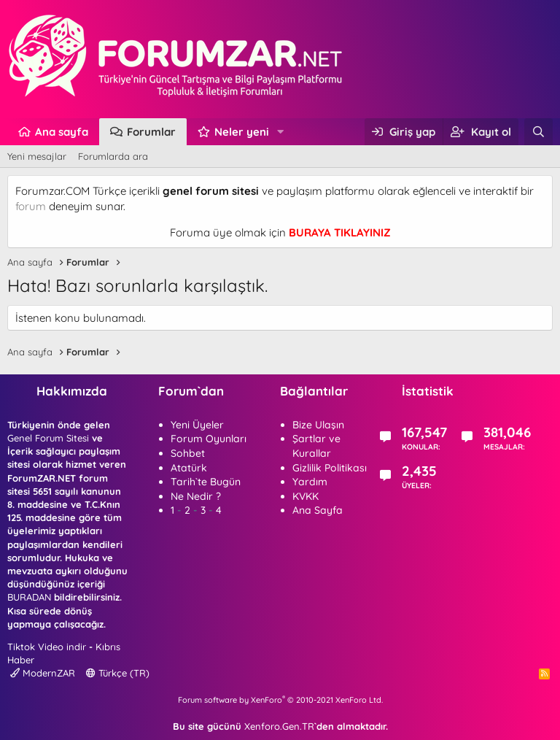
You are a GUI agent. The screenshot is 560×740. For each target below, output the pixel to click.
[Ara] (538, 132)
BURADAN (29, 597)
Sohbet (188, 453)
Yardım (310, 482)
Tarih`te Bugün (206, 482)
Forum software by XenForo (280, 700)
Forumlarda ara (113, 156)
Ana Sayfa (318, 510)
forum (31, 206)
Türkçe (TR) (118, 673)
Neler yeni (242, 132)
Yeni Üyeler (197, 425)
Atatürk (189, 468)
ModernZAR (43, 673)
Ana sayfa (62, 132)
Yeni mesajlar (37, 156)
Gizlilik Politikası (330, 468)
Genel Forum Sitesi (48, 438)
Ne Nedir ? (196, 496)
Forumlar (151, 132)
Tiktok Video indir (47, 647)
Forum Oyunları (209, 439)
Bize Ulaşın (318, 425)
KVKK (306, 496)
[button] (281, 132)
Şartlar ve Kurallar (316, 446)
